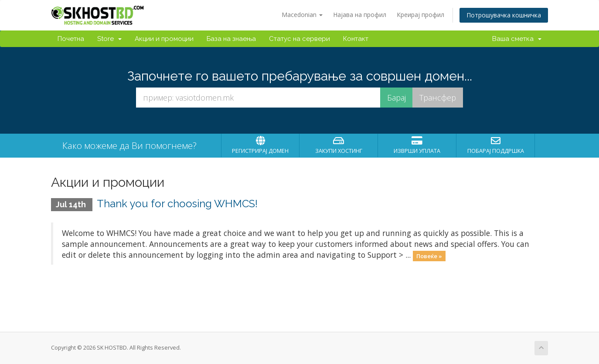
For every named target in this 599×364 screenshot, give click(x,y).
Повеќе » (429, 256)
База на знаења (231, 39)
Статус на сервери (299, 39)
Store (109, 39)
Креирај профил (420, 15)
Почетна (71, 39)
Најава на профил (360, 15)
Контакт (356, 39)
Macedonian (302, 15)
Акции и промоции (164, 39)
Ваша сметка (517, 39)
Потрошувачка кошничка (504, 15)
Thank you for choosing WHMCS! (177, 204)
